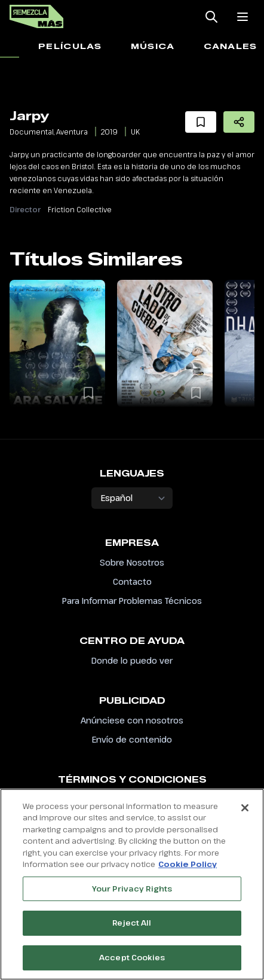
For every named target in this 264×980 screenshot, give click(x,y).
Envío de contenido (132, 739)
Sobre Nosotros (132, 562)
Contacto (132, 581)
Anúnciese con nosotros (132, 720)
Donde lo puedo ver (132, 660)
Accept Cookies (132, 963)
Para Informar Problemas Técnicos (132, 601)
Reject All (132, 929)
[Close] (245, 813)
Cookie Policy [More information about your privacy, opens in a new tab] (188, 870)
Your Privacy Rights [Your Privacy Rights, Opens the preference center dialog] (132, 894)
